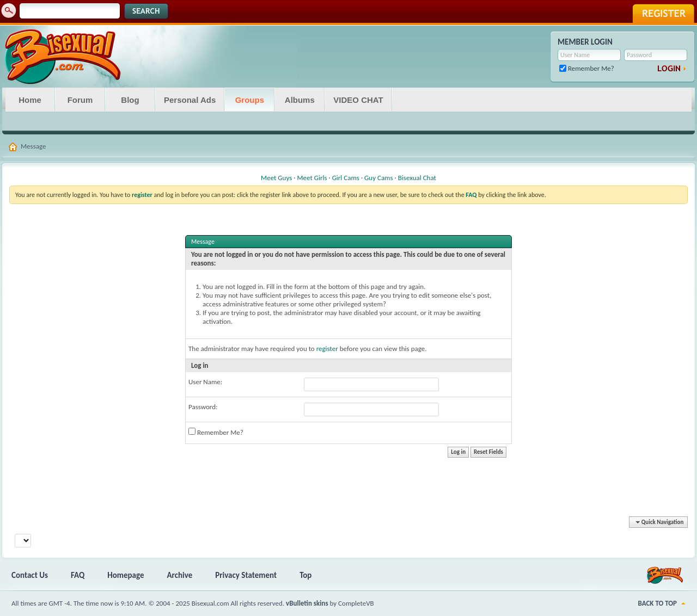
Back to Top (658, 603)
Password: (203, 407)
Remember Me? (587, 68)
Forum (80, 100)
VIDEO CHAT (358, 100)
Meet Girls (312, 178)
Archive (180, 575)
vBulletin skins (307, 603)
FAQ (78, 575)
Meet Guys (276, 178)
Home (30, 100)
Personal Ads (190, 100)
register (327, 349)
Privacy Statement (246, 575)
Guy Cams (378, 178)
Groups (250, 100)
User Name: (205, 382)
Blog (130, 100)
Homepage (126, 575)
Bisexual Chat (417, 178)
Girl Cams (346, 178)
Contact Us (30, 575)
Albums (300, 100)
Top (305, 575)
